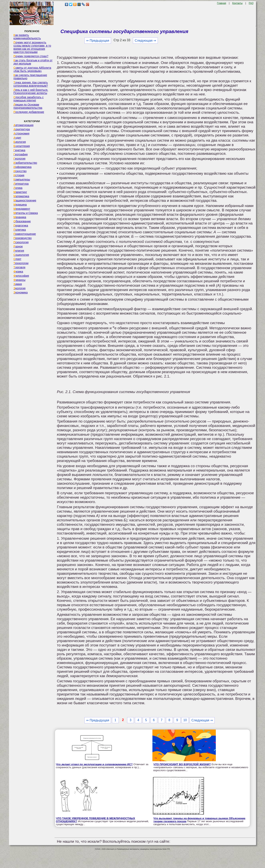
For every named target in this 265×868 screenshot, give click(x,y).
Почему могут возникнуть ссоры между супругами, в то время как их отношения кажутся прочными (32, 47)
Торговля (20, 267)
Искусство (20, 171)
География (21, 154)
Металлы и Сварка (26, 213)
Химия (18, 284)
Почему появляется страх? (31, 56)
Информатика (23, 167)
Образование (22, 221)
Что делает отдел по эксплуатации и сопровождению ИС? (94, 764)
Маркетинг (20, 192)
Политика (20, 230)
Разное (18, 246)
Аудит (17, 138)
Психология (21, 242)
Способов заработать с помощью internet (29, 99)
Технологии (21, 263)
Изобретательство (25, 163)
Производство (23, 238)
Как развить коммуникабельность (27, 37)
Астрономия (22, 133)
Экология (20, 288)
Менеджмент (22, 209)
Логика (18, 188)
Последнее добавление (29, 112)
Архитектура (22, 129)
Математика (21, 196)
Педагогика (21, 226)
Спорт (17, 259)
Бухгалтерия (22, 146)
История (19, 175)
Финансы (20, 280)
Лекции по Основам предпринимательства (28, 106)
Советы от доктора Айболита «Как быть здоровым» (32, 69)
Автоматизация (24, 125)
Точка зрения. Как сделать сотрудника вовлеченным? (31, 84)
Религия (19, 251)
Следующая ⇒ (145, 41)
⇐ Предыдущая (98, 41)
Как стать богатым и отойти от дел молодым (33, 62)
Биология (20, 142)
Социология (21, 255)
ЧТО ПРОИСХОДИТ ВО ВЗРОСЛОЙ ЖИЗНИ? (182, 764)
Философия (21, 276)
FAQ (251, 3)
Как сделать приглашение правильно (30, 77)
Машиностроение (25, 200)
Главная (222, 3)
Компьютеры (22, 179)
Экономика (21, 292)
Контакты (238, 3)
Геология (20, 159)
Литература (21, 184)
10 (185, 720)
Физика (18, 272)
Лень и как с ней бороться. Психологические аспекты (31, 91)
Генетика (19, 150)
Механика (20, 217)
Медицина (20, 205)
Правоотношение (25, 234)
